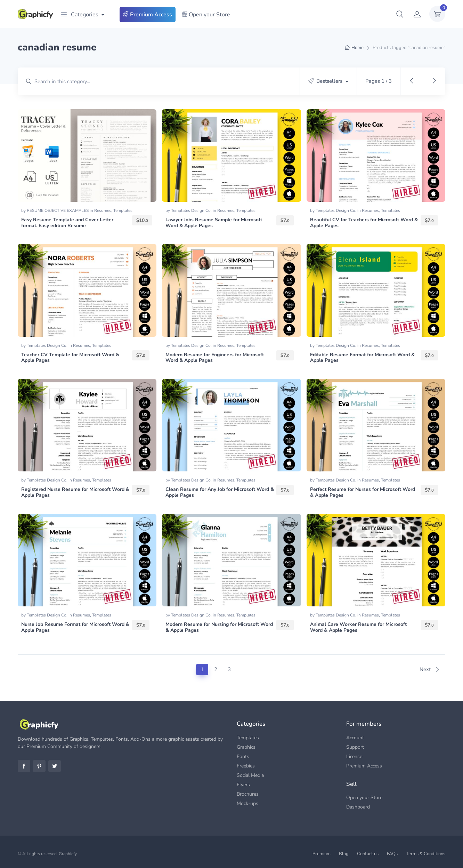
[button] (400, 14)
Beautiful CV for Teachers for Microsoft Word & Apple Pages (364, 223)
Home (358, 48)
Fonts (243, 756)
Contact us (368, 854)
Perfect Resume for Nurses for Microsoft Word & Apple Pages (363, 492)
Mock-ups (247, 803)
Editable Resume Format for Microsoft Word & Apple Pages (362, 358)
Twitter (55, 766)
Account (355, 738)
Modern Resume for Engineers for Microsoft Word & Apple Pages (215, 358)
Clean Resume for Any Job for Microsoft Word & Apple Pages (220, 492)
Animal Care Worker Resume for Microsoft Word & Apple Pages (358, 627)
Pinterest (39, 766)
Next (430, 669)
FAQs (392, 854)
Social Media (250, 775)
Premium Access (148, 15)
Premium (322, 854)
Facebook (24, 766)
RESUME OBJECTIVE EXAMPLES (58, 210)
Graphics (246, 747)
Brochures (248, 794)
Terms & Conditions (426, 854)
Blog (344, 854)
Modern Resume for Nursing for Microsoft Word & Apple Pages (219, 627)
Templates (123, 210)
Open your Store (206, 15)
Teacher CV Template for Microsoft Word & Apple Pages (70, 358)
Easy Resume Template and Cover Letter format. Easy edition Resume (67, 223)
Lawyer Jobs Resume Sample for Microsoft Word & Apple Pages (214, 223)
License (354, 756)
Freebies (246, 766)
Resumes (103, 210)
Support (355, 747)
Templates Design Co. (192, 210)
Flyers (243, 785)
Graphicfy (68, 854)
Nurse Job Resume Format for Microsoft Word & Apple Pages (75, 627)
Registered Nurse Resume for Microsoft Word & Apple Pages (75, 492)
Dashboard (358, 807)
